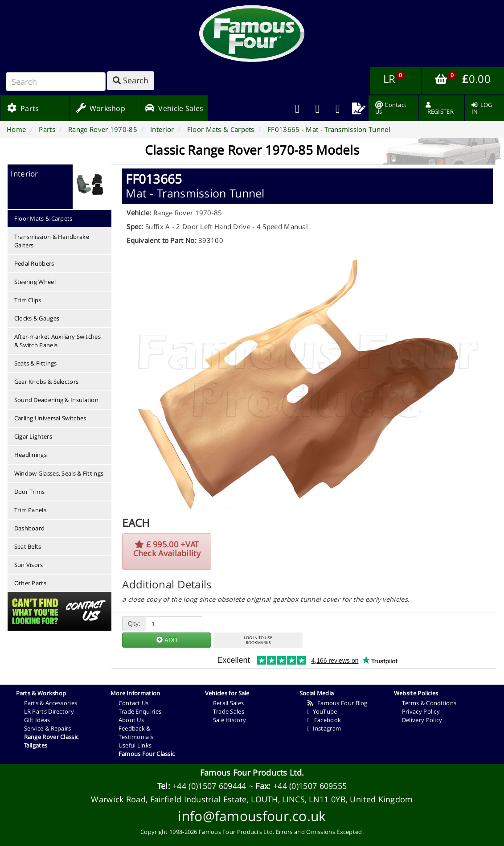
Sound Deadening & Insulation (56, 400)
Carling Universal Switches (50, 418)
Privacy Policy (421, 711)
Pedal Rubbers (34, 263)
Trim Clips (28, 300)
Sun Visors (29, 565)
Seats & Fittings (36, 363)
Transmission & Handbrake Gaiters (52, 241)
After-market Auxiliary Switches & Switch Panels (57, 341)
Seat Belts (28, 546)
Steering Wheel (35, 282)
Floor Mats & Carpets (43, 218)
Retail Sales (229, 703)
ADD (167, 640)
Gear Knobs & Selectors (47, 382)
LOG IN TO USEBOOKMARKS (258, 640)
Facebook (324, 720)
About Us (131, 720)
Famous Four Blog (338, 703)
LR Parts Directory (49, 711)
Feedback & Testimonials (136, 733)
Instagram (324, 728)
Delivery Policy (422, 720)
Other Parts (30, 583)
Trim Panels (30, 510)
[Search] (56, 82)
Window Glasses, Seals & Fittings (59, 473)
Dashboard (30, 528)
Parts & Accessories (51, 703)
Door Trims (30, 492)
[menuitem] (318, 108)
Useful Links (135, 745)
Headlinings (31, 455)
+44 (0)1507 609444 (209, 786)
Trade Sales (229, 711)
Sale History (230, 720)
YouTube (322, 711)
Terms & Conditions (429, 703)
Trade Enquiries (140, 711)
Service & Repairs (48, 728)
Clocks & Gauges (37, 318)
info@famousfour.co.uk (252, 816)
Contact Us (134, 703)
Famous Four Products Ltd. (252, 772)
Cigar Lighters (33, 436)
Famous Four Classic (147, 754)
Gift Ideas (37, 720)
